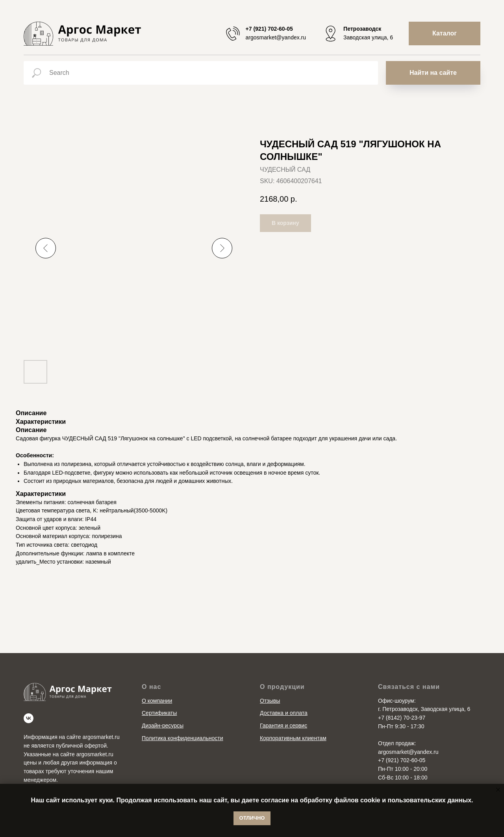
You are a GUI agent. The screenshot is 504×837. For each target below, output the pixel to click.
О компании (157, 701)
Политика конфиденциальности (183, 738)
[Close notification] (498, 790)
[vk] (29, 718)
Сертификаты (159, 713)
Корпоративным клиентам (293, 738)
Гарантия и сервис (283, 726)
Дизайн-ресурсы (163, 726)
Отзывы (270, 701)
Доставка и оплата (284, 713)
